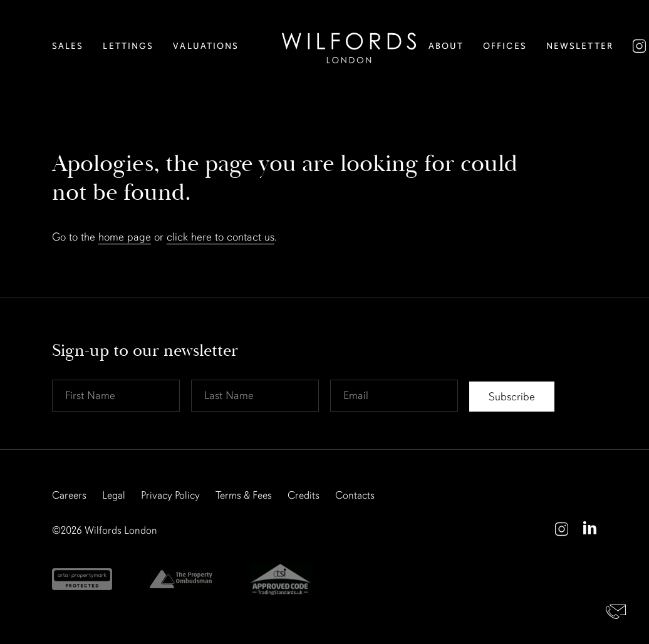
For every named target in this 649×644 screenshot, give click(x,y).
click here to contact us (221, 237)
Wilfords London (121, 530)
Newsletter (580, 46)
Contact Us (616, 611)
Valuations (206, 46)
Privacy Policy (170, 495)
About (446, 46)
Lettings (128, 46)
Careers (69, 495)
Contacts (355, 495)
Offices (505, 46)
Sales (68, 46)
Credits (304, 495)
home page (125, 237)
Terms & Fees (244, 495)
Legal (114, 495)
